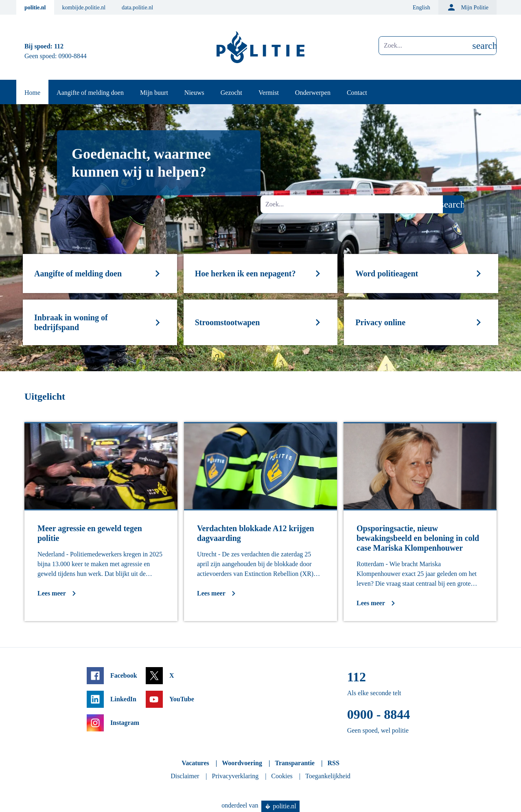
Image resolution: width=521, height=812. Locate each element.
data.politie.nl (137, 8)
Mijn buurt (154, 93)
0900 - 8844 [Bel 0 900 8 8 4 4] (379, 714)
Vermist (269, 93)
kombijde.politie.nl (84, 8)
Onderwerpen (313, 93)
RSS (333, 763)
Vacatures (195, 763)
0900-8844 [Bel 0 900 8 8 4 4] (73, 56)
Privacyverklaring (235, 776)
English (421, 8)
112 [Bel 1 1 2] (59, 46)
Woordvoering (242, 763)
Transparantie (294, 763)
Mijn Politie (467, 7)
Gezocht (231, 93)
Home (32, 93)
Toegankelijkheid (328, 776)
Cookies (282, 776)
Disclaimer (185, 776)
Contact (357, 93)
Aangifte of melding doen (90, 93)
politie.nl (35, 8)
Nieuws (194, 93)
